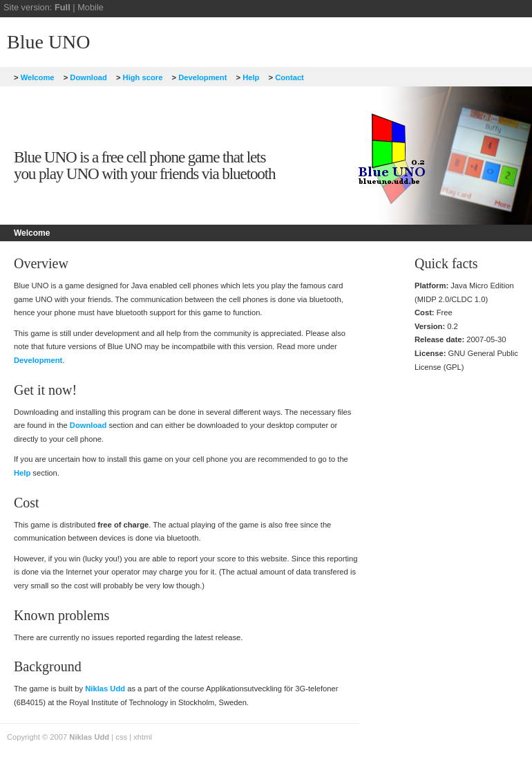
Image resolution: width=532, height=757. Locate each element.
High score (139, 77)
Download (85, 77)
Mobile (91, 7)
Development (200, 77)
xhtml (143, 737)
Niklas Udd (105, 689)
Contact (286, 77)
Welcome (34, 77)
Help (248, 77)
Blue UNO (49, 42)
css (121, 737)
